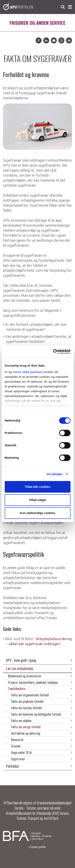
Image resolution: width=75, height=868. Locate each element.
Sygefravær (41, 759)
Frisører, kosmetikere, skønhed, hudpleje (40, 682)
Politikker (39, 766)
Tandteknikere (40, 689)
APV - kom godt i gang (39, 660)
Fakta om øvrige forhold (41, 727)
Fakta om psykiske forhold (41, 701)
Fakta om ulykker (41, 721)
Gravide (41, 746)
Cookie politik (37, 847)
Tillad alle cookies (37, 487)
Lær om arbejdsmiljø (39, 668)
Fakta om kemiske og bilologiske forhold (41, 714)
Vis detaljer (55, 474)
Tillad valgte (37, 500)
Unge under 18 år (41, 752)
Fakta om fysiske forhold (41, 708)
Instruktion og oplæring (41, 733)
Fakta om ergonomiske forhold (41, 695)
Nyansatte (41, 740)
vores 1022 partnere (28, 372)
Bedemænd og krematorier (40, 676)
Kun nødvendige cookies (38, 513)
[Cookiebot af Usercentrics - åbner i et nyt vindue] (53, 352)
